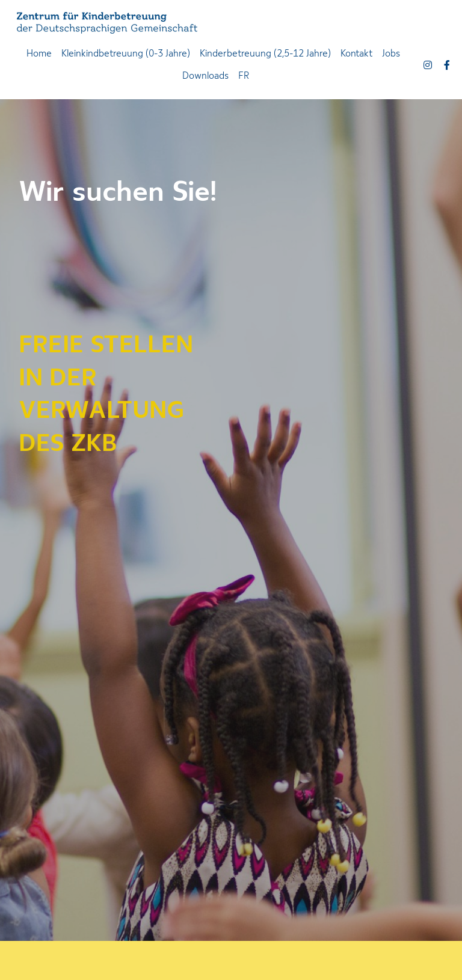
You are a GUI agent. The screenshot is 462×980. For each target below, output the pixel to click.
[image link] (107, 22)
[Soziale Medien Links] (428, 65)
